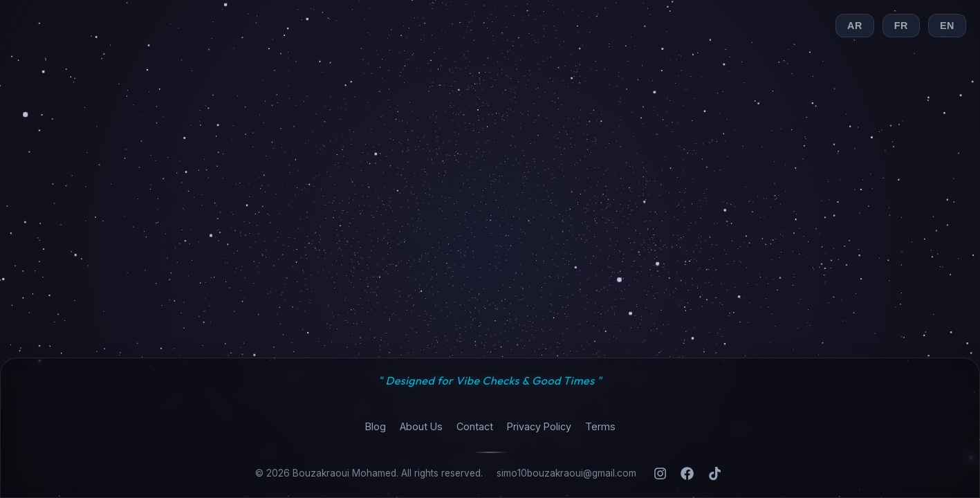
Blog (376, 426)
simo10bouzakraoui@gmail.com (566, 473)
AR (855, 26)
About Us (421, 426)
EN (947, 26)
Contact (475, 426)
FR (901, 26)
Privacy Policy (539, 426)
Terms (600, 426)
